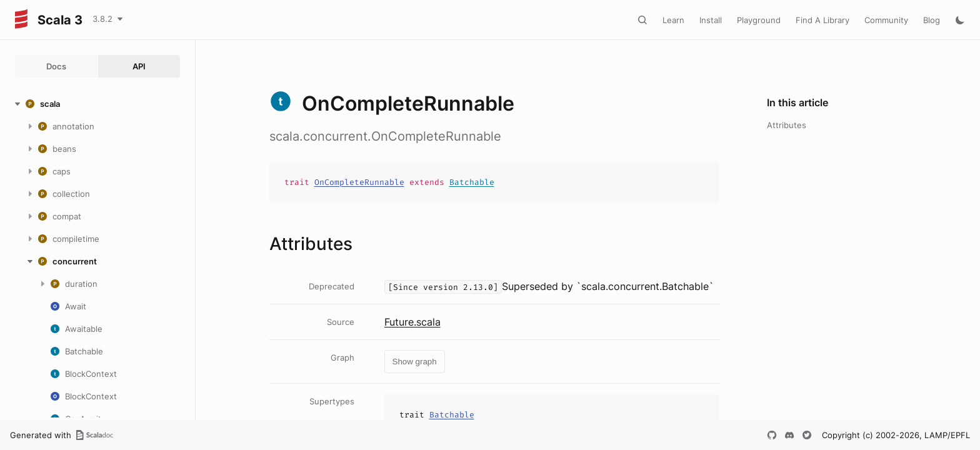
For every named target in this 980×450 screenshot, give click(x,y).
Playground (759, 20)
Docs (56, 66)
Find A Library (822, 20)
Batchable (472, 182)
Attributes (787, 125)
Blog (932, 20)
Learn (673, 20)
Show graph (415, 362)
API (139, 66)
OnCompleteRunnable (359, 182)
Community (886, 20)
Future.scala (412, 322)
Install (711, 20)
